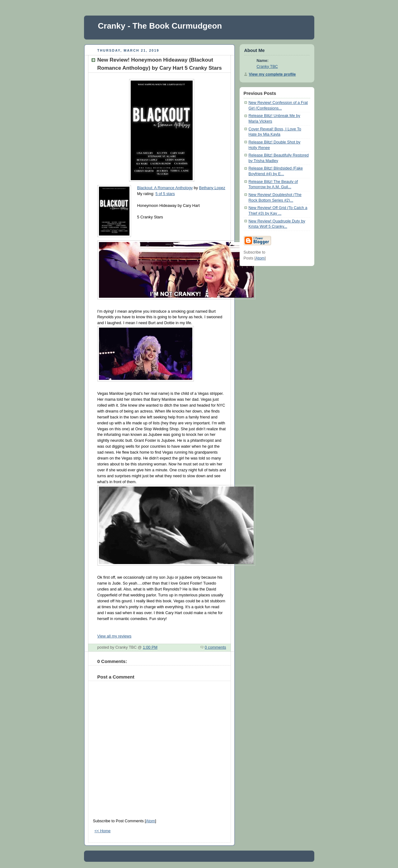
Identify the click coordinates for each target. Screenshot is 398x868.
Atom (150, 821)
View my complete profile (272, 74)
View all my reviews (115, 636)
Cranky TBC (267, 67)
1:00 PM (150, 647)
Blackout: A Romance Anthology (165, 188)
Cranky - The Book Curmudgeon (160, 26)
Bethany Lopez (212, 188)
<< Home (103, 831)
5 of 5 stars (165, 194)
